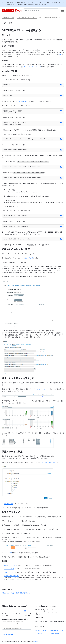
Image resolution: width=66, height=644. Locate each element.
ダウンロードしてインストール (32, 67)
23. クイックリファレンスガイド (27, 18)
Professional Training (57, 630)
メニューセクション (42, 393)
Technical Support (41, 630)
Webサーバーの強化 (10, 569)
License (35, 641)
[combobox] (41, 10)
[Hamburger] (62, 10)
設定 (60, 54)
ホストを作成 (29, 262)
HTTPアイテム (9, 576)
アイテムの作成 (9, 573)
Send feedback (8, 634)
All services (38, 634)
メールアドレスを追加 (49, 466)
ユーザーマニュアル (8, 18)
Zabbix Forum (55, 634)
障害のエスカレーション (12, 580)
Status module (23, 102)
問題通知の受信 (8, 508)
